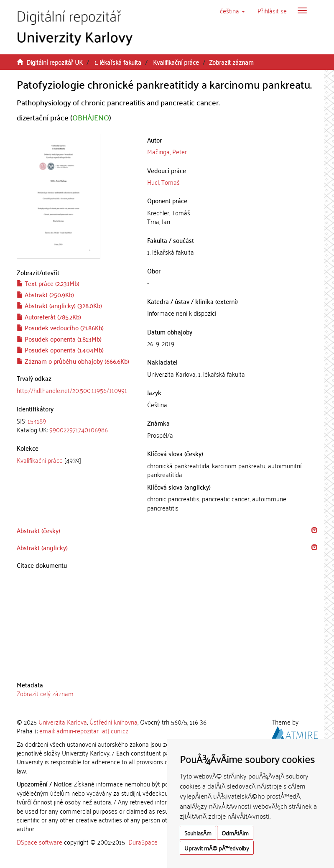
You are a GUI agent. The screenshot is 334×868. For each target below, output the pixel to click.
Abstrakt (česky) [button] (38, 530)
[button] (232, 10)
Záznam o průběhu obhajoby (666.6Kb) (73, 361)
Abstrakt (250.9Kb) (45, 294)
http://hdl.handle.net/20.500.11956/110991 (72, 390)
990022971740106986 (79, 429)
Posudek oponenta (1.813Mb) (59, 339)
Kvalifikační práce (176, 62)
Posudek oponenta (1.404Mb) (60, 350)
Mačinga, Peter (167, 151)
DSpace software (40, 842)
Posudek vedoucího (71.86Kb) (60, 327)
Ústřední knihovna (113, 722)
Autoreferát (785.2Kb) (49, 317)
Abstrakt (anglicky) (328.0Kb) (59, 305)
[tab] (76, 425)
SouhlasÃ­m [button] (198, 833)
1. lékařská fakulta (118, 62)
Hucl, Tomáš (163, 182)
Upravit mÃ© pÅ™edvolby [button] (217, 848)
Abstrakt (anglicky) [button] (42, 547)
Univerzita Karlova (63, 722)
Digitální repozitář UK (55, 62)
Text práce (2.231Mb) (48, 283)
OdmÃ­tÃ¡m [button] (235, 833)
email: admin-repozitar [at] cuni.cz (84, 730)
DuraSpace (143, 842)
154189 (37, 421)
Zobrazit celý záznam (45, 693)
